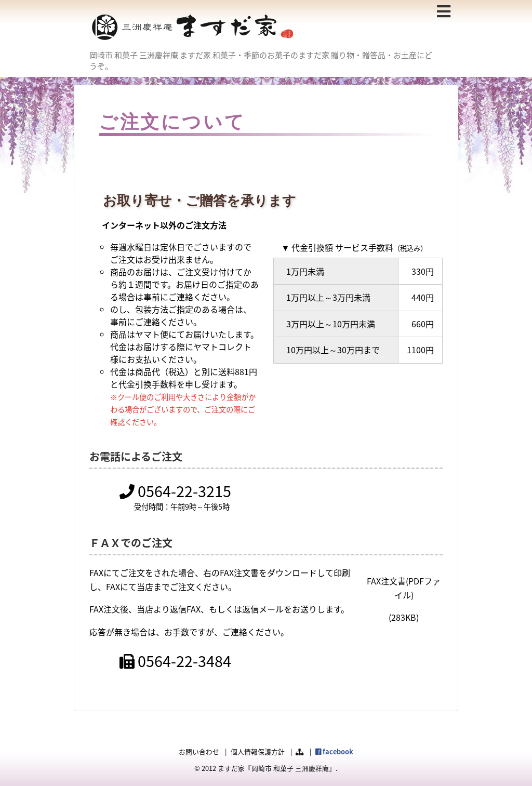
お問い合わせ (199, 751)
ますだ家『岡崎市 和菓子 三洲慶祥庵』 (277, 768)
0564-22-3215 (175, 491)
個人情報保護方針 (258, 751)
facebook (334, 751)
